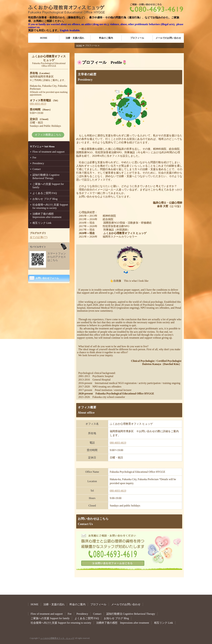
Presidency (38, 163)
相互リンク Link (42, 223)
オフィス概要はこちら (48, 135)
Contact (37, 169)
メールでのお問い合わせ (168, 38)
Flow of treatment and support (49, 152)
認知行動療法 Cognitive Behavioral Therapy (46, 177)
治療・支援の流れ (75, 38)
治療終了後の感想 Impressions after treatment (47, 215)
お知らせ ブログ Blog (45, 199)
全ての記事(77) (39, 237)
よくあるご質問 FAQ (45, 193)
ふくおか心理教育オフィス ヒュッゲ (57, 638)
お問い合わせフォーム (47, 278)
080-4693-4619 (118, 443)
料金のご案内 (106, 38)
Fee (34, 157)
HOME (44, 38)
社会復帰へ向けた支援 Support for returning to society (50, 206)
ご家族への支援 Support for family (48, 186)
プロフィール (137, 38)
